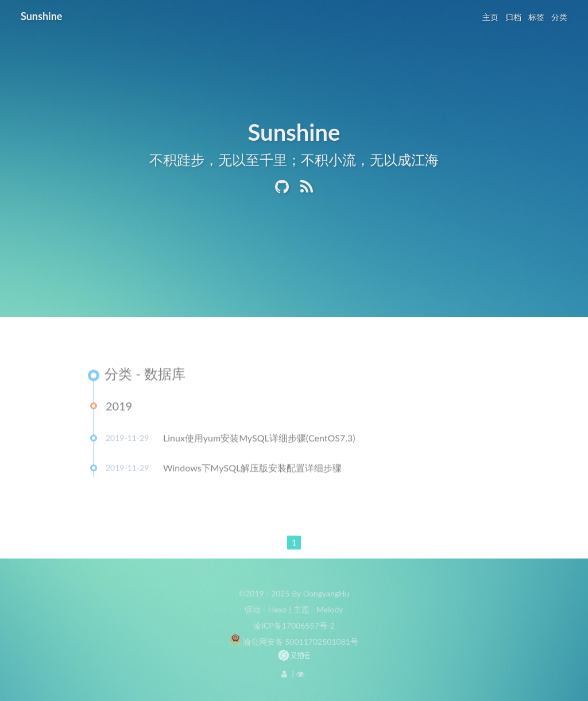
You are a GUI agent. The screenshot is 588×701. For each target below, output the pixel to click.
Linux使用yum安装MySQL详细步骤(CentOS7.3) (259, 440)
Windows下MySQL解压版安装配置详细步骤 (252, 470)
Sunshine (41, 16)
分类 (559, 17)
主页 (490, 17)
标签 (536, 17)
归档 (513, 17)
